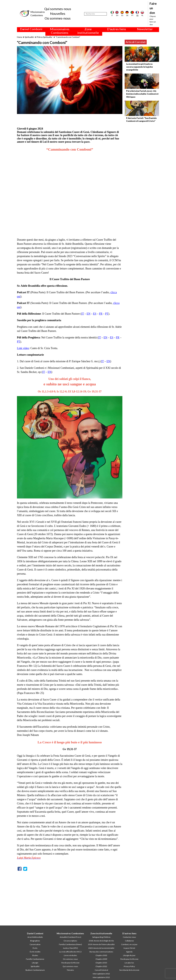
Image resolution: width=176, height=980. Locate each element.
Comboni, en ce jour (129, 944)
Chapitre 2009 (101, 959)
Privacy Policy (129, 966)
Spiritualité (29, 37)
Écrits (35, 948)
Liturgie (35, 963)
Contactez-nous (129, 937)
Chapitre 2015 (101, 963)
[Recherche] (95, 14)
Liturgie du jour (129, 955)
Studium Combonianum (35, 970)
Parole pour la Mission (70, 963)
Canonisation (35, 944)
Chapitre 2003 (101, 955)
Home (20, 37)
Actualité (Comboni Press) (70, 937)
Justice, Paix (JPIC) (70, 948)
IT (83, 314)
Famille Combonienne (35, 959)
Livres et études (70, 955)
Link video (23, 348)
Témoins (70, 970)
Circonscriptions (70, 941)
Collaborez (129, 941)
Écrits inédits (35, 952)
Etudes (35, 955)
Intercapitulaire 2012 (101, 974)
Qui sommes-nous (58, 9)
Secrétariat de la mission (129, 970)
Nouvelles (58, 14)
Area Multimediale (35, 937)
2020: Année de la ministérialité (101, 948)
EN (88, 314)
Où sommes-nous (58, 18)
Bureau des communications (101, 952)
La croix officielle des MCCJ (70, 952)
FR (101, 314)
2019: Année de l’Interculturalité (101, 944)
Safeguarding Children (101, 937)
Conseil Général (101, 970)
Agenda (129, 952)
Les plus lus (129, 963)
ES (95, 314)
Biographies (35, 941)
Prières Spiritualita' (45, 37)
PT (107, 314)
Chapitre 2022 (101, 966)
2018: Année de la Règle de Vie (101, 941)
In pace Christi (129, 948)
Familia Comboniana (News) (70, 944)
